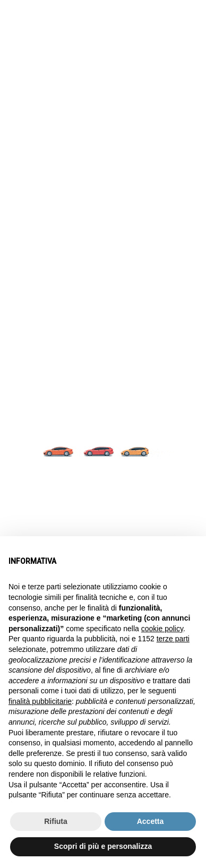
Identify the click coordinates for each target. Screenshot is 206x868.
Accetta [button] (151, 821)
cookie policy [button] (162, 629)
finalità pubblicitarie (40, 701)
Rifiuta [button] (56, 821)
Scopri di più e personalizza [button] (103, 846)
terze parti (173, 639)
